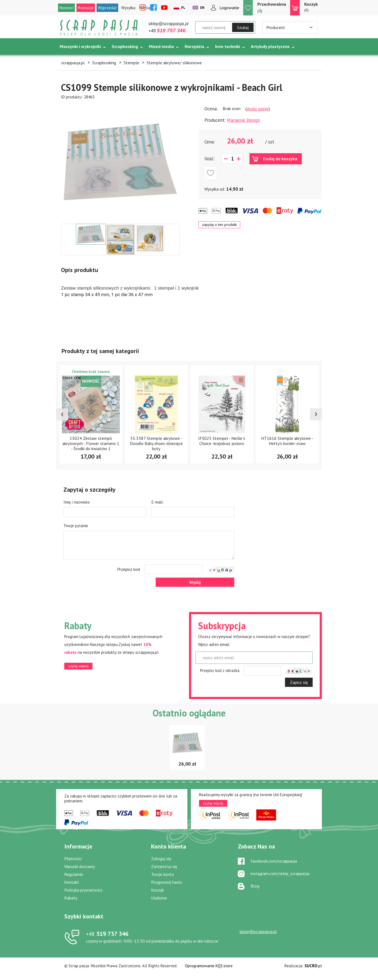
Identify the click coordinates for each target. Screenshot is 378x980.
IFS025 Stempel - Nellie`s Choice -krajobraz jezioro (222, 441)
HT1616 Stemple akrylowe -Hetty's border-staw (287, 441)
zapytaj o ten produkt (219, 225)
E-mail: (158, 502)
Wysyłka (128, 8)
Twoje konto (163, 874)
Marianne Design (243, 120)
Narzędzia (194, 46)
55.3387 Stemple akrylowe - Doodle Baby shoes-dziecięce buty (156, 443)
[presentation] (62, 414)
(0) (311, 7)
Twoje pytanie (76, 526)
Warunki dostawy (80, 866)
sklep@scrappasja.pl (168, 24)
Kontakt (72, 882)
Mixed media (161, 46)
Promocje (86, 8)
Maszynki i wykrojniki (80, 46)
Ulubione (159, 898)
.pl (313, 966)
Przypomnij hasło (167, 882)
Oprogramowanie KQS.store (209, 966)
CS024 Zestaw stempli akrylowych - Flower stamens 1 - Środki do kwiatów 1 (91, 443)
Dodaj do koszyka (280, 159)
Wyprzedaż (107, 8)
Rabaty (71, 898)
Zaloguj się (161, 859)
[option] (120, 162)
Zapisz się (299, 682)
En (202, 8)
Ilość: (210, 159)
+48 (167, 31)
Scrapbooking (125, 46)
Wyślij (195, 582)
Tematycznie (73, 60)
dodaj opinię (258, 109)
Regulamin (74, 874)
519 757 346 (107, 934)
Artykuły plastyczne (270, 46)
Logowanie (229, 8)
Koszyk (157, 890)
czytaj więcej (79, 666)
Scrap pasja (99, 28)
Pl (183, 8)
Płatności (73, 859)
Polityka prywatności (83, 890)
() (272, 7)
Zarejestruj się (164, 866)
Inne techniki (228, 46)
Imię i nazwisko (77, 502)
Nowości (66, 8)
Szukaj (243, 27)
